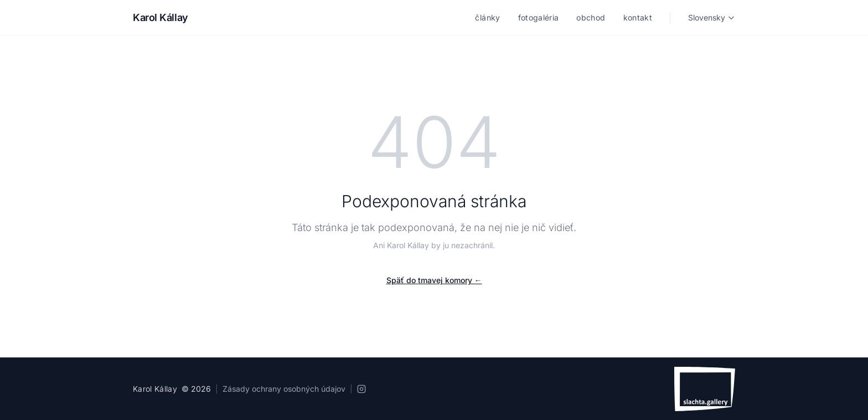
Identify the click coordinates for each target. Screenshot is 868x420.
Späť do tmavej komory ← (434, 280)
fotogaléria (539, 17)
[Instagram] (361, 389)
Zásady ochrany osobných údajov (284, 389)
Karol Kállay (161, 17)
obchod (591, 17)
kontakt (638, 17)
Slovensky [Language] (712, 17)
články (487, 17)
